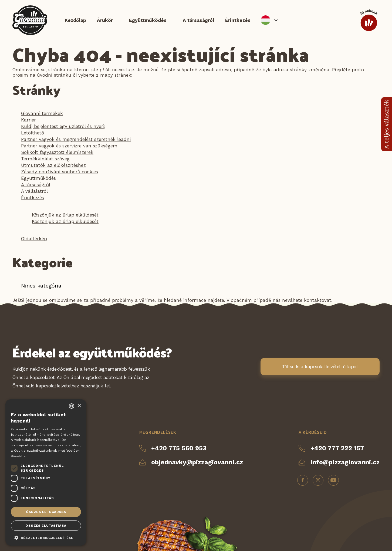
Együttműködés (148, 20)
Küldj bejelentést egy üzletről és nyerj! (63, 126)
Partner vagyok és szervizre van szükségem (69, 146)
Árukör (105, 20)
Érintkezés (238, 20)
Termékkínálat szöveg (45, 159)
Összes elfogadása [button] (46, 512)
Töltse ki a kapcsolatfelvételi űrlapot (320, 367)
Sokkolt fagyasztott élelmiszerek (57, 152)
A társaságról (199, 20)
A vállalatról (34, 191)
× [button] (79, 406)
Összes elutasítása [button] (46, 526)
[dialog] (46, 472)
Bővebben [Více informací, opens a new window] (19, 456)
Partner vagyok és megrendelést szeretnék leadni (76, 139)
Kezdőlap (75, 20)
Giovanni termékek (42, 113)
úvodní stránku (54, 75)
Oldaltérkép (34, 239)
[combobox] (72, 406)
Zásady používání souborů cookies (60, 172)
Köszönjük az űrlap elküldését (65, 215)
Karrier (28, 120)
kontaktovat (318, 300)
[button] (46, 537)
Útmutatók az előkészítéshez (53, 165)
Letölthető (33, 133)
